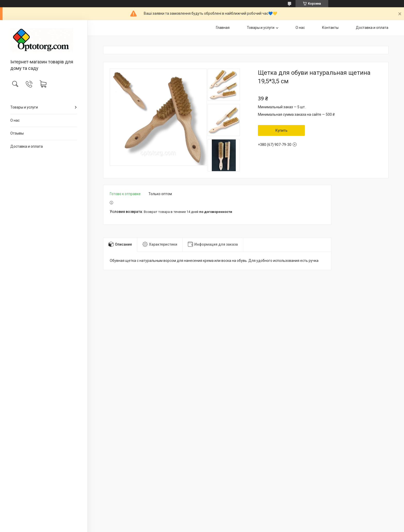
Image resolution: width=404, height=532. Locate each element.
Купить (281, 130)
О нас (15, 120)
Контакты (330, 28)
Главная (223, 28)
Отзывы (17, 133)
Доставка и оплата (27, 146)
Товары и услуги (24, 107)
